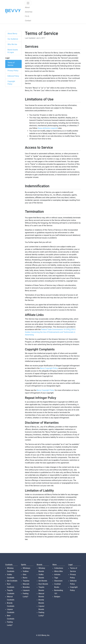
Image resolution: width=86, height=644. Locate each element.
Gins (25, 575)
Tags (56, 578)
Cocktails (9, 565)
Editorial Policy (13, 76)
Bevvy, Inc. (46, 635)
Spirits (24, 565)
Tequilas (26, 581)
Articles (57, 575)
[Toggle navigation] (28, 3)
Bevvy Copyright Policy (49, 368)
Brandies (26, 587)
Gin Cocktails (12, 581)
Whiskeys (26, 568)
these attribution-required (48, 128)
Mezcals (26, 584)
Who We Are (12, 44)
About (27, 7)
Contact (28, 21)
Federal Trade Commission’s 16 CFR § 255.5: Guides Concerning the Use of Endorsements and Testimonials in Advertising (50, 332)
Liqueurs (26, 590)
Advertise (29, 12)
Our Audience (13, 39)
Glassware (58, 581)
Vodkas (26, 571)
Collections (59, 568)
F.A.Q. (27, 16)
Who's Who (58, 571)
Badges (57, 597)
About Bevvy (12, 34)
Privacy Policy (13, 71)
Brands (39, 565)
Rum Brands (43, 584)
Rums (25, 578)
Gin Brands (43, 581)
